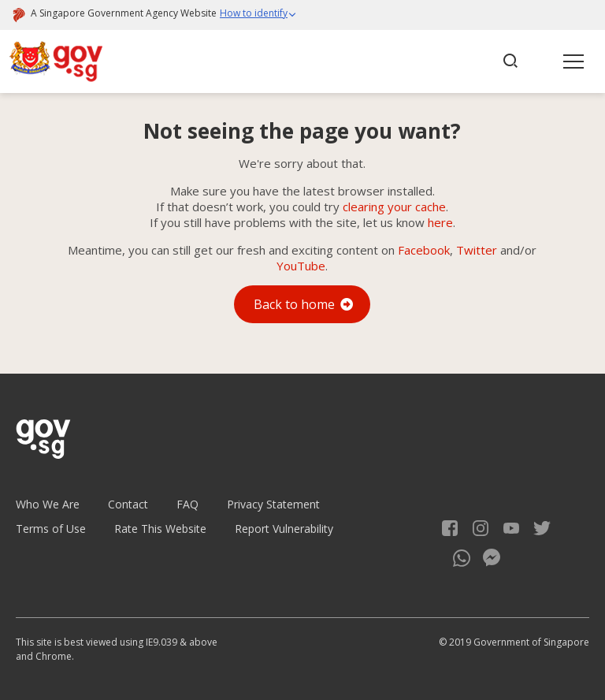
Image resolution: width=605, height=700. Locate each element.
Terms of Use (51, 529)
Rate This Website (160, 529)
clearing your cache (394, 207)
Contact (128, 504)
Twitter (477, 250)
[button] (258, 15)
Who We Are (48, 504)
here (440, 222)
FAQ (187, 504)
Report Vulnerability (284, 529)
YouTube (301, 266)
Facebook (424, 250)
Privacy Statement (273, 504)
